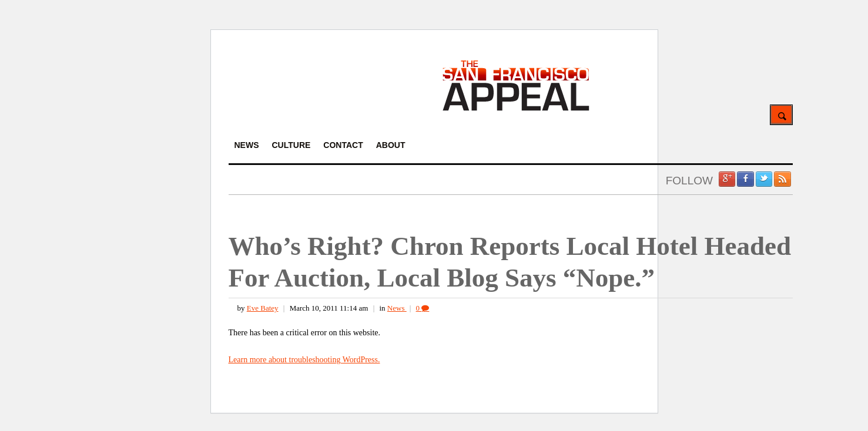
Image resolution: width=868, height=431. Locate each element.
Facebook (745, 179)
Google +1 (727, 179)
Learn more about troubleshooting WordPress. (304, 360)
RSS (782, 179)
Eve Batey (263, 308)
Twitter (764, 179)
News (397, 308)
